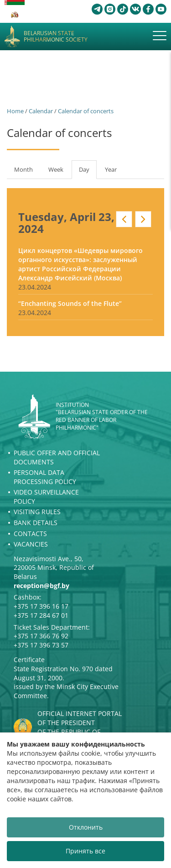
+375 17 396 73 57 (41, 645)
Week (56, 169)
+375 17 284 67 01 (41, 615)
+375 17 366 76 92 (41, 636)
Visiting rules (37, 512)
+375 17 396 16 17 (41, 606)
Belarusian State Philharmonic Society (56, 37)
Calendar (41, 111)
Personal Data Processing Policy (45, 477)
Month (23, 169)
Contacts (30, 534)
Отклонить (86, 827)
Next (143, 219)
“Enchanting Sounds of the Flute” (70, 303)
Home (15, 111)
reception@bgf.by (41, 586)
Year (111, 169)
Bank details (36, 523)
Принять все (85, 851)
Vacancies (31, 544)
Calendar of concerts (86, 111)
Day (88, 172)
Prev (124, 219)
